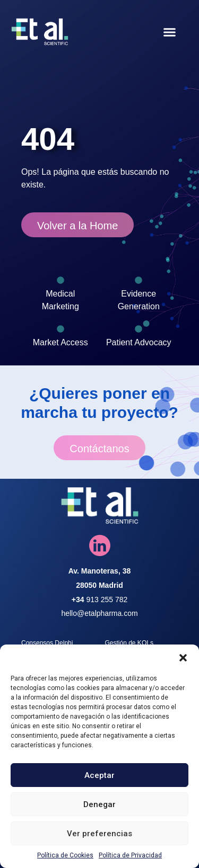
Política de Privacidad (130, 855)
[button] (183, 658)
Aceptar (99, 775)
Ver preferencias (99, 834)
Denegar (99, 804)
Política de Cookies (65, 855)
